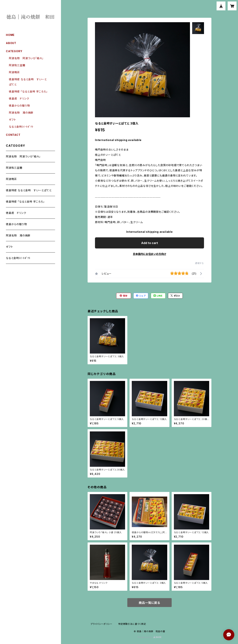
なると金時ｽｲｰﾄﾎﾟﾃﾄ (21, 127)
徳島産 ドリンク (19, 99)
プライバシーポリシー (101, 624)
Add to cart (150, 243)
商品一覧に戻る (149, 603)
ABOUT (11, 43)
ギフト (12, 120)
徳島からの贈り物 (19, 106)
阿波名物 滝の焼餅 (21, 113)
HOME (10, 35)
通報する (199, 263)
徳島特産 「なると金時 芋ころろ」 (28, 91)
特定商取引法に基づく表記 (132, 624)
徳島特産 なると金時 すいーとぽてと (29, 190)
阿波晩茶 (14, 72)
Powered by (149, 637)
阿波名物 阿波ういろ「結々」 (26, 58)
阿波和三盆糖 (17, 65)
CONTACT (13, 135)
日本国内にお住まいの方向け (149, 254)
